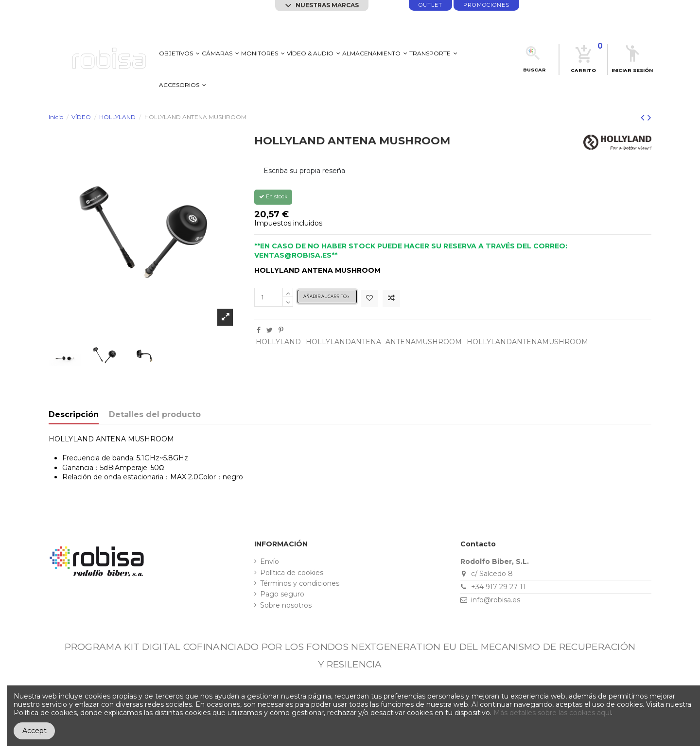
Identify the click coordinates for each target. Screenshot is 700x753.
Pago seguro (282, 594)
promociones (486, 5)
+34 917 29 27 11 (498, 587)
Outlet (430, 5)
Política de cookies (292, 573)
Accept (35, 731)
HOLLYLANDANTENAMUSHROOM (527, 342)
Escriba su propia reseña (304, 171)
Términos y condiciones (300, 584)
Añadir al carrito (326, 297)
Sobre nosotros (286, 605)
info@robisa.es (496, 600)
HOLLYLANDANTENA (343, 342)
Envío (270, 562)
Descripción (74, 415)
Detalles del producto (155, 415)
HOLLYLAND (278, 342)
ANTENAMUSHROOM (424, 342)
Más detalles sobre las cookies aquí (552, 713)
